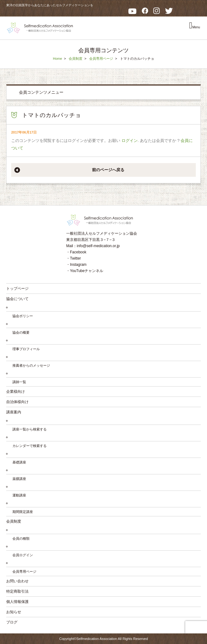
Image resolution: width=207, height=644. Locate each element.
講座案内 (14, 412)
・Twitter (74, 258)
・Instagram (76, 265)
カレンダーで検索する (30, 446)
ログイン (130, 141)
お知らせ (14, 612)
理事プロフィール (26, 349)
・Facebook (76, 252)
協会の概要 (21, 332)
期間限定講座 (23, 512)
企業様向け (16, 392)
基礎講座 (19, 462)
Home (57, 59)
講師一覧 (19, 382)
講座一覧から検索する (30, 429)
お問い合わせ (17, 581)
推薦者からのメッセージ (31, 365)
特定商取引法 (17, 591)
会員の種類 (21, 538)
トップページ (17, 289)
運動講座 (19, 495)
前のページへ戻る (108, 170)
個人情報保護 (17, 602)
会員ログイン (23, 555)
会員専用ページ (101, 59)
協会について (17, 299)
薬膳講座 (19, 479)
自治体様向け (17, 402)
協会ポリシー (23, 316)
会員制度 (76, 59)
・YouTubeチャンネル (85, 271)
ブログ (12, 622)
